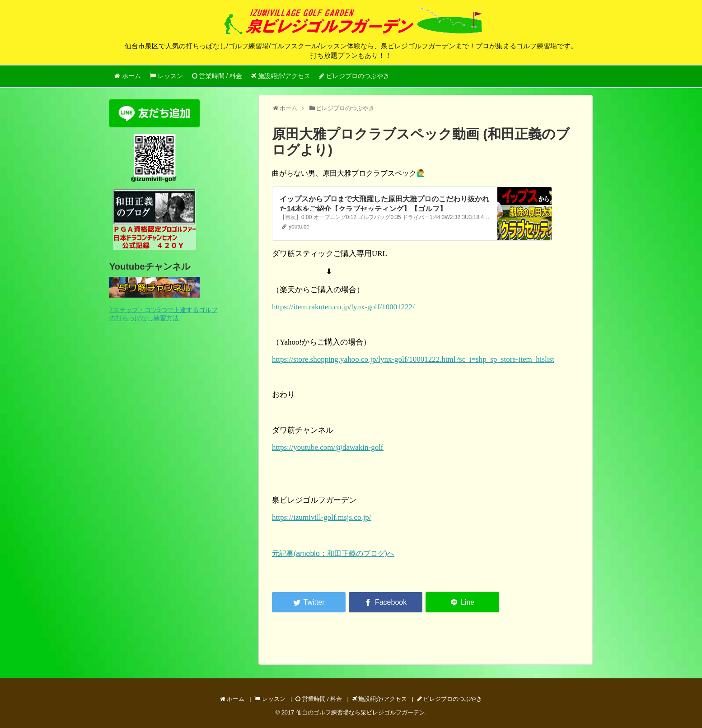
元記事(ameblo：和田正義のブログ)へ (333, 553)
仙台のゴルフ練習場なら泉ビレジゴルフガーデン (360, 712)
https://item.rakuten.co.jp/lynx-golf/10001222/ (343, 307)
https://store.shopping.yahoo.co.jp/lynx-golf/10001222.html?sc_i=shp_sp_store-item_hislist (413, 359)
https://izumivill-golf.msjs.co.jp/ (322, 517)
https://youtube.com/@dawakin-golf (328, 447)
